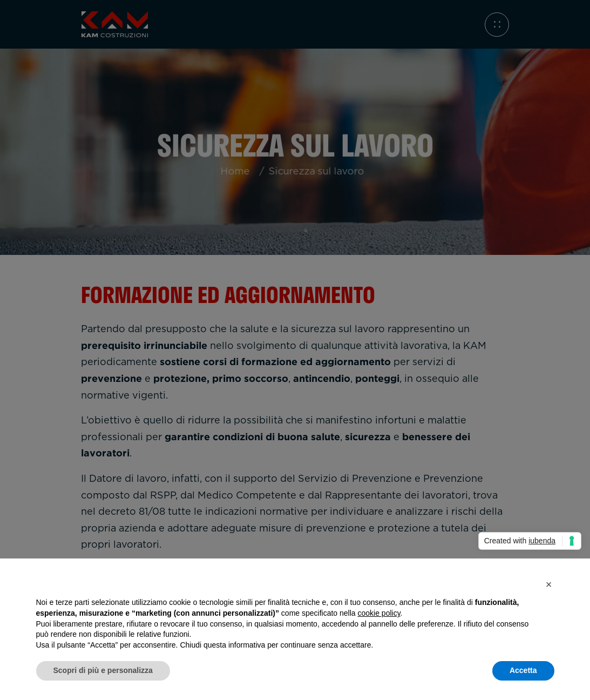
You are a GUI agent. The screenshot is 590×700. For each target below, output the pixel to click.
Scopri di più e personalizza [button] (103, 670)
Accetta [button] (523, 670)
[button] (549, 584)
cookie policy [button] (379, 613)
